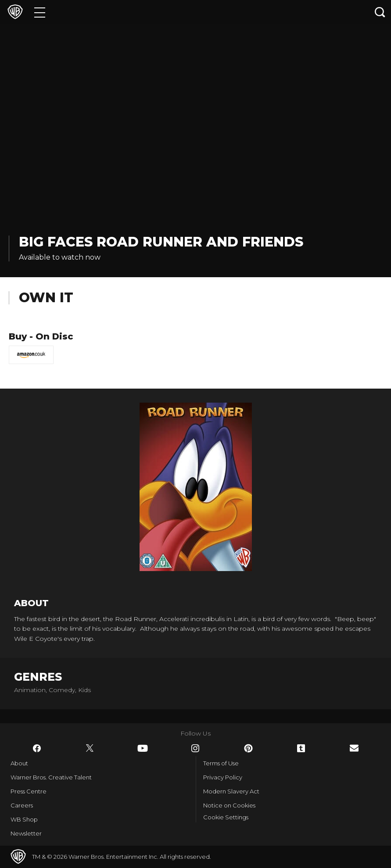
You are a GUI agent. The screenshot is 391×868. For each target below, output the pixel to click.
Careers (22, 805)
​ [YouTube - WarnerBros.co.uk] (143, 748)
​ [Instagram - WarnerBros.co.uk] (195, 748)
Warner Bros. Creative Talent (51, 777)
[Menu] (40, 12)
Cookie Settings (226, 817)
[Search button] (380, 12)
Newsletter (26, 833)
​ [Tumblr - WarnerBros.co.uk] (301, 748)
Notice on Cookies (229, 805)
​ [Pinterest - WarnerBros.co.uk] (248, 748)
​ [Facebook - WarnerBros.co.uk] (37, 748)
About (19, 763)
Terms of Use (221, 763)
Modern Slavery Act (231, 791)
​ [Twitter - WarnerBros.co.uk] (90, 748)
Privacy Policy (223, 777)
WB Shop (24, 819)
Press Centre (29, 791)
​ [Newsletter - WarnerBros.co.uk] (354, 748)
